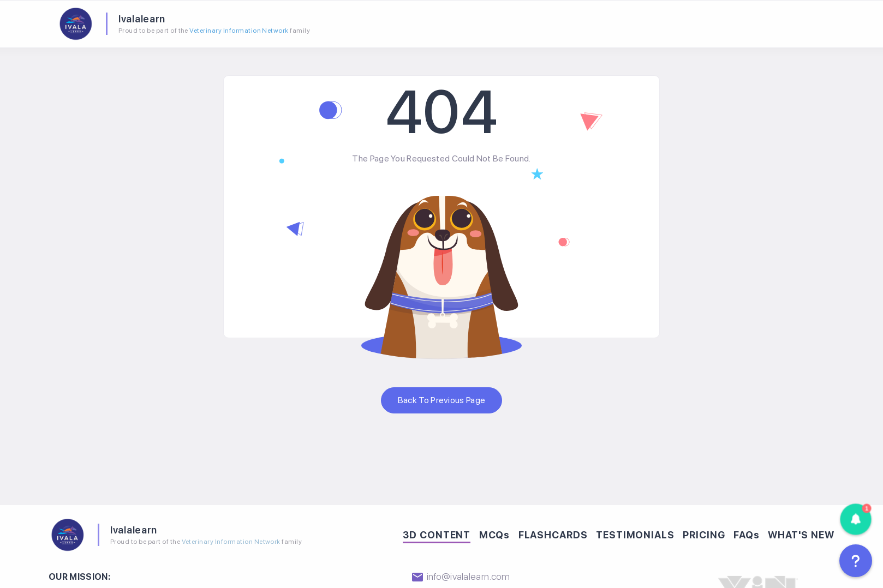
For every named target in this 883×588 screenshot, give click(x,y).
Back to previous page (442, 398)
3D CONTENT (437, 533)
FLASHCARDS (553, 533)
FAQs (747, 533)
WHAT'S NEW (801, 533)
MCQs (495, 533)
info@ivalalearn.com (460, 574)
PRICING (704, 533)
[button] (856, 519)
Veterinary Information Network (237, 29)
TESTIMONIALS (635, 533)
